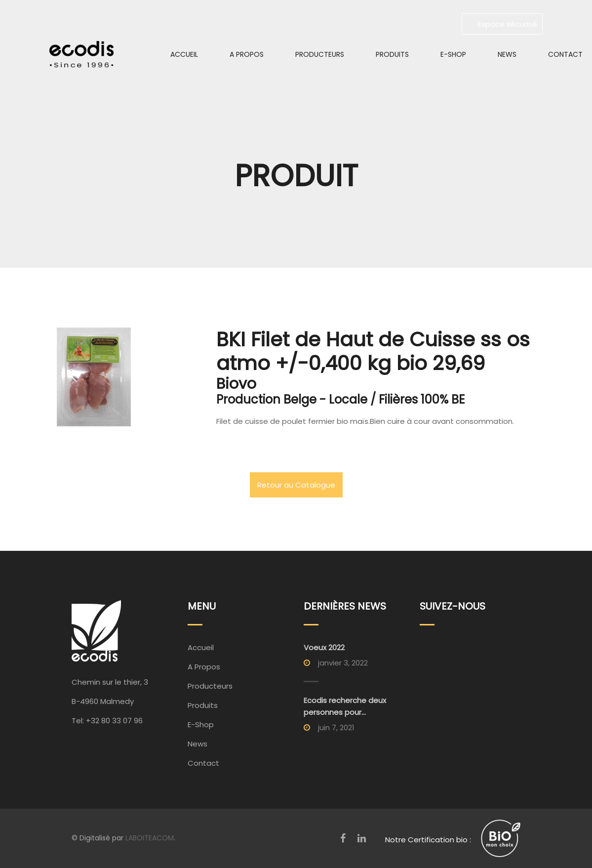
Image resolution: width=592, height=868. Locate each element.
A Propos (247, 54)
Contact (203, 763)
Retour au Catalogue (296, 485)
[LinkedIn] (362, 838)
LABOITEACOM (150, 838)
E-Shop (453, 54)
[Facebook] (343, 838)
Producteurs (320, 54)
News (507, 54)
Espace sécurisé (502, 24)
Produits (392, 54)
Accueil (184, 54)
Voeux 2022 (324, 647)
